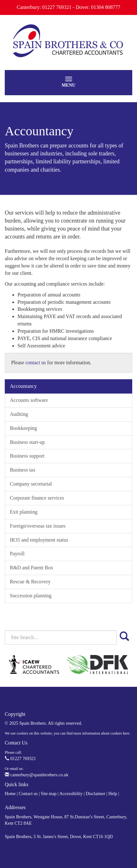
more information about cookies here (101, 733)
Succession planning (31, 596)
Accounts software (29, 400)
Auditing (19, 414)
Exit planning (24, 512)
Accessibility (71, 794)
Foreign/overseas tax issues (38, 526)
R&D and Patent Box (31, 568)
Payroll (17, 554)
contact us (36, 363)
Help (113, 794)
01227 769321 (20, 759)
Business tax (23, 470)
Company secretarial (31, 484)
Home (10, 794)
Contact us (28, 794)
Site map (48, 794)
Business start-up (27, 442)
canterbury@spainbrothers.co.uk (37, 775)
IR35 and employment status (39, 540)
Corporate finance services (37, 498)
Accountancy (23, 386)
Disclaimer (96, 794)
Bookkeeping (23, 428)
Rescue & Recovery (30, 582)
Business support (27, 456)
